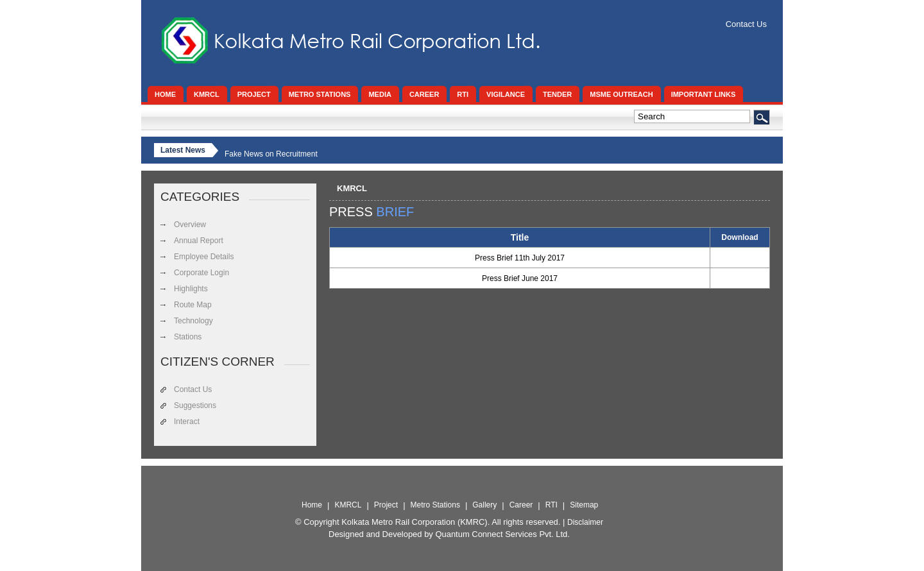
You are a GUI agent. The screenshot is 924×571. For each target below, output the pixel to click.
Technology (193, 321)
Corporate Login (201, 273)
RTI (552, 505)
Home (312, 505)
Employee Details (204, 257)
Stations (188, 337)
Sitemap (584, 505)
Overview (190, 225)
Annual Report (199, 241)
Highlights (191, 289)
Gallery (484, 505)
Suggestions (195, 405)
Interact (187, 422)
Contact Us (746, 24)
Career (521, 505)
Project (386, 505)
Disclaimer (585, 522)
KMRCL (352, 188)
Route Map (193, 305)
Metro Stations (435, 505)
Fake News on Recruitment (271, 154)
